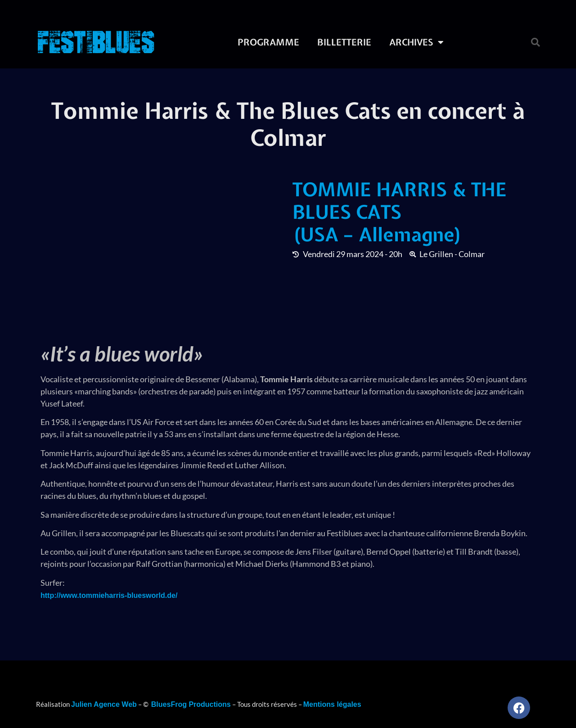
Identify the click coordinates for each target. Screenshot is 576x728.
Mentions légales (332, 704)
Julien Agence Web (104, 704)
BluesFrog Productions (191, 704)
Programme (268, 42)
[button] (535, 42)
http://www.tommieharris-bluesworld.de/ (109, 595)
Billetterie (344, 42)
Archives (416, 42)
